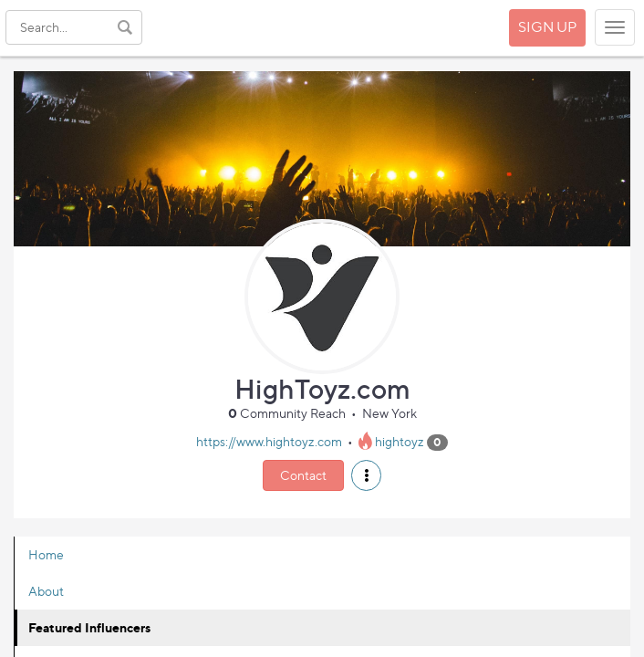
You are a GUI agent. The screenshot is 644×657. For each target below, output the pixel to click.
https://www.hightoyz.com (269, 441)
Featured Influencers (89, 627)
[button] (366, 475)
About (46, 591)
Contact (303, 475)
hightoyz (400, 441)
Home (46, 554)
